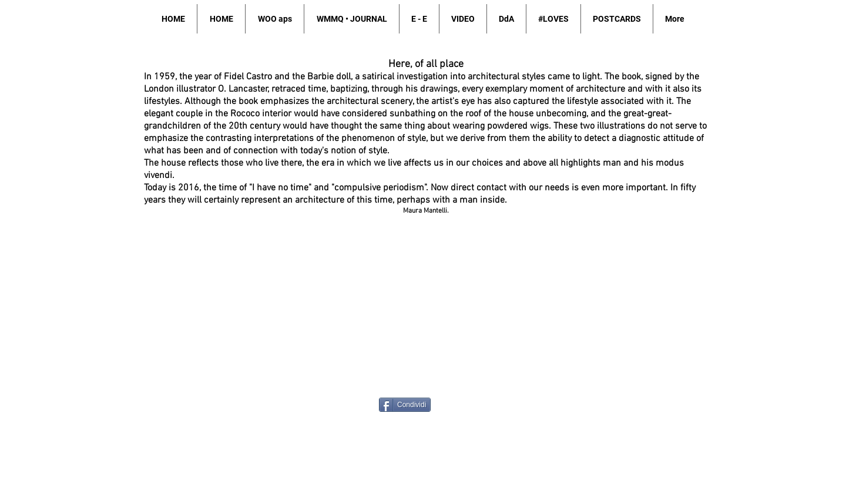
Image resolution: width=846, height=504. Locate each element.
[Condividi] (405, 405)
